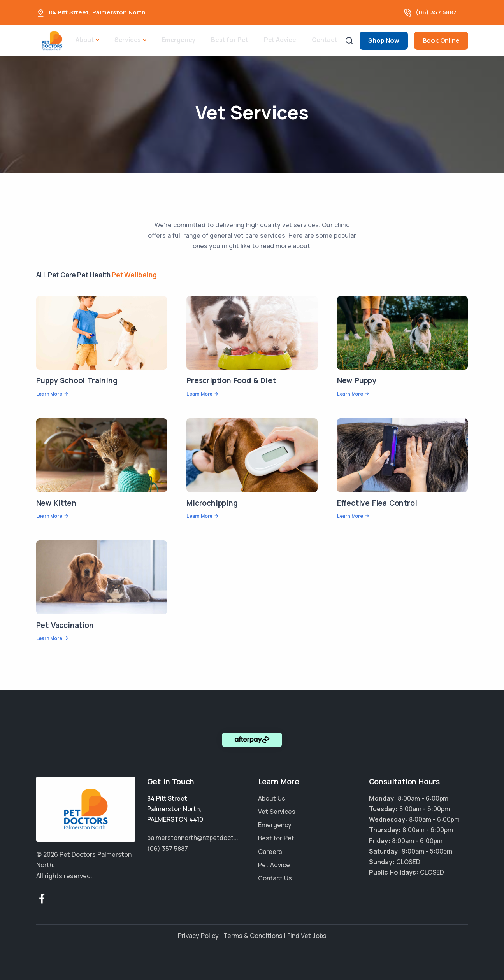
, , (175, 809)
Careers (270, 852)
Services (128, 40)
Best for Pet (230, 40)
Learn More (49, 394)
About (85, 40)
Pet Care (68, 275)
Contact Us (275, 878)
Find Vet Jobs (307, 936)
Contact (325, 40)
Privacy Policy (198, 936)
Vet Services (277, 812)
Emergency (178, 40)
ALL (41, 275)
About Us (272, 798)
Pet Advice (280, 40)
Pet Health (107, 275)
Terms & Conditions (253, 936)
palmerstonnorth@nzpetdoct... (193, 838)
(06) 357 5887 (436, 12)
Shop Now (384, 40)
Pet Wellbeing (154, 275)
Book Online (441, 40)
